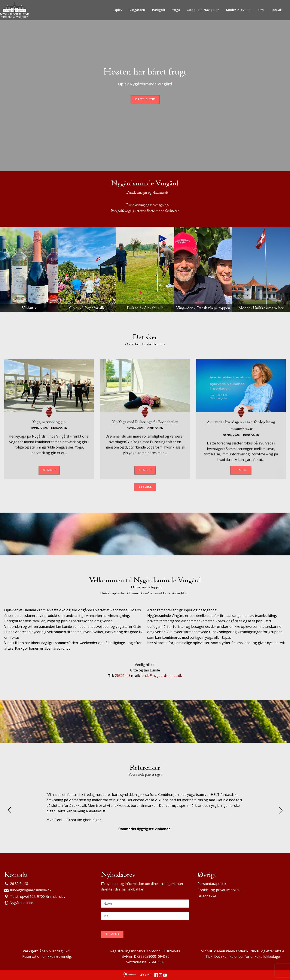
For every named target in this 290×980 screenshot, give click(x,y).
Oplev (118, 10)
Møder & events (239, 10)
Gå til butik (145, 100)
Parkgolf (159, 10)
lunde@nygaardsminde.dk (161, 676)
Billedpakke (207, 896)
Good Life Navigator (203, 10)
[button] (9, 810)
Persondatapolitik (212, 884)
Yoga (176, 10)
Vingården (137, 10)
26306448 (123, 676)
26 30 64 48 (19, 884)
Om (261, 10)
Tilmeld (112, 934)
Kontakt (277, 10)
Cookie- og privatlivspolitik (219, 890)
